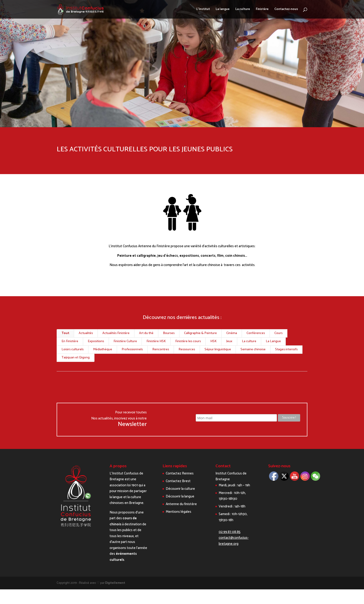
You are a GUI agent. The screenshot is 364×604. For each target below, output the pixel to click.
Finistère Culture (125, 341)
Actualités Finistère (116, 333)
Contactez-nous (286, 10)
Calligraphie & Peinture (200, 333)
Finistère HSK (156, 341)
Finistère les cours (188, 341)
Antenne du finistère (181, 504)
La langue (223, 10)
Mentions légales (179, 512)
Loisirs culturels (73, 349)
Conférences (256, 333)
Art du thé (146, 333)
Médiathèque (103, 349)
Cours (278, 333)
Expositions (96, 341)
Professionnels (132, 349)
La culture (243, 10)
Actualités (86, 333)
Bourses (169, 333)
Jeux (229, 341)
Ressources (187, 349)
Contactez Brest (178, 481)
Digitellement (115, 583)
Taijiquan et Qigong (76, 358)
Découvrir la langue (180, 496)
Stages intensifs (286, 349)
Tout (65, 333)
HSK (213, 341)
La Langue (273, 341)
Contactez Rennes (180, 473)
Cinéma (232, 333)
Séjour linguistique (218, 349)
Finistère (262, 10)
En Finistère (70, 341)
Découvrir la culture (180, 489)
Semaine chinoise (253, 349)
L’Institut (203, 10)
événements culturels (123, 557)
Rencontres (161, 349)
